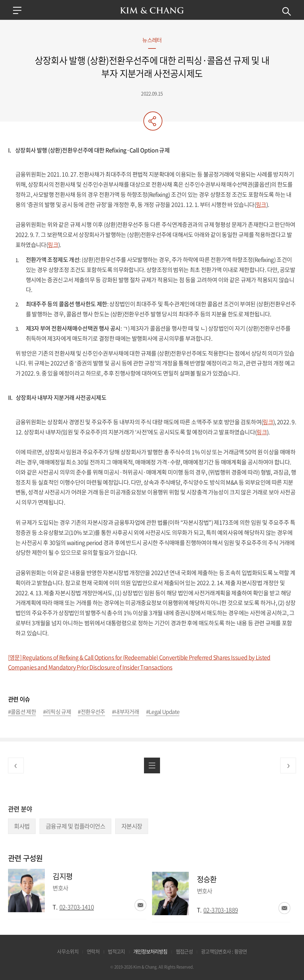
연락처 (93, 951)
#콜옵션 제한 (22, 712)
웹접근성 (184, 951)
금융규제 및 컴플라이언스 (76, 826)
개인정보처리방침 (150, 951)
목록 (152, 765)
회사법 (22, 826)
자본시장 (132, 826)
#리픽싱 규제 (57, 712)
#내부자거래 (125, 712)
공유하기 (153, 121)
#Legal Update (163, 712)
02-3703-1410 (77, 907)
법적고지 (116, 951)
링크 (261, 205)
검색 (286, 11)
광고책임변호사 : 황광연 (224, 951)
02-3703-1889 (221, 910)
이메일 (140, 905)
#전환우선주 (91, 712)
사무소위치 (68, 951)
